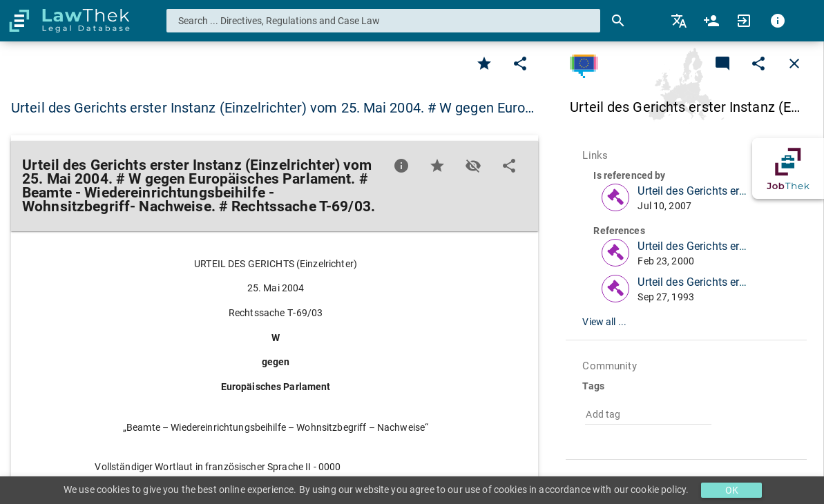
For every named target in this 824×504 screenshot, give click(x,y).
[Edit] (520, 64)
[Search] (618, 21)
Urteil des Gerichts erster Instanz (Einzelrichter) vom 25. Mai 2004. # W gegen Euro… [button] (272, 108)
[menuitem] (680, 21)
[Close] (794, 64)
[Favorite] (484, 64)
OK (732, 490)
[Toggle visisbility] (473, 166)
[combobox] (384, 21)
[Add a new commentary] (722, 64)
